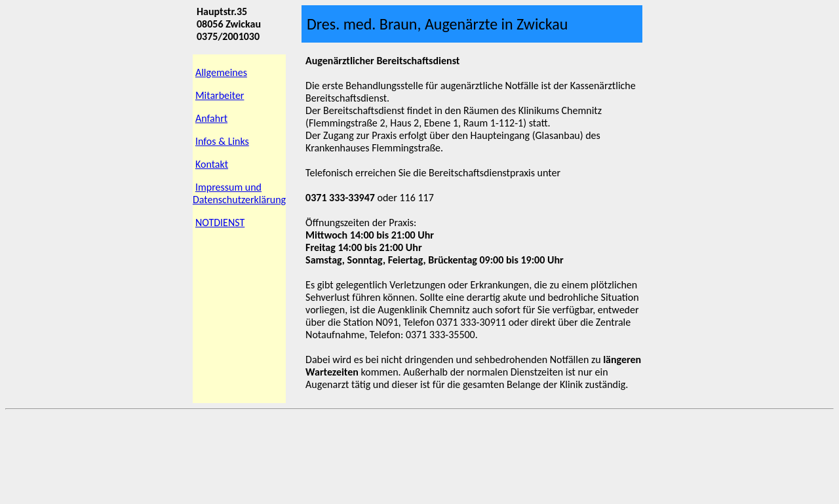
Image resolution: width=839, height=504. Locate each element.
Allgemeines (221, 72)
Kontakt (212, 164)
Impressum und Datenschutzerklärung (239, 193)
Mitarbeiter (220, 95)
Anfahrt (211, 118)
